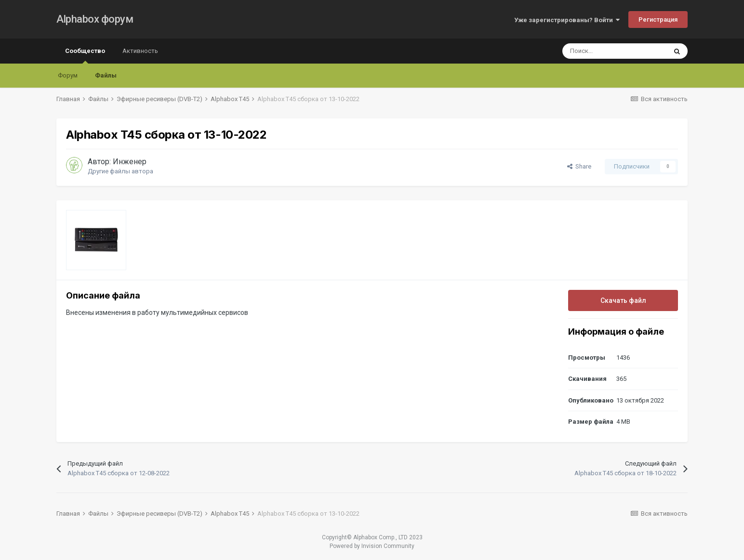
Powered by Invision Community (372, 546)
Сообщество (85, 55)
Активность (140, 51)
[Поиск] (614, 51)
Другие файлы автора (120, 171)
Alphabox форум (95, 19)
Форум (68, 75)
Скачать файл (623, 300)
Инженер (130, 162)
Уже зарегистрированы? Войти (567, 20)
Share (579, 166)
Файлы (106, 75)
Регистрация (658, 20)
